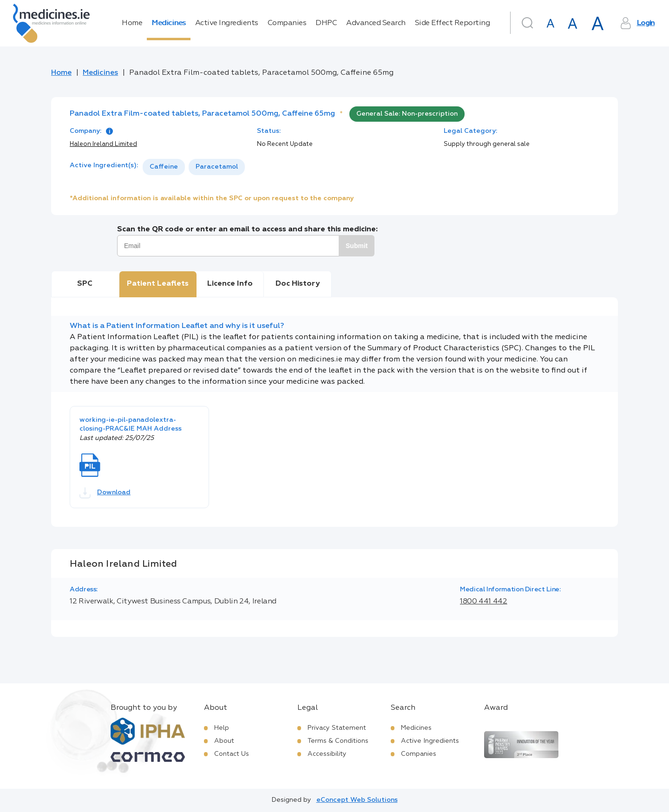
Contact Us (232, 754)
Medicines (169, 23)
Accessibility (327, 754)
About (224, 741)
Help (222, 728)
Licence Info (230, 284)
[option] (164, 167)
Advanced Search (376, 23)
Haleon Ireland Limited (103, 144)
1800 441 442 (484, 602)
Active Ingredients (227, 23)
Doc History (298, 284)
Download (105, 493)
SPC (85, 284)
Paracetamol (217, 167)
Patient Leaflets (158, 284)
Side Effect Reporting (453, 23)
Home (132, 23)
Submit (357, 246)
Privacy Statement (337, 728)
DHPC (326, 23)
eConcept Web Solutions (357, 800)
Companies (287, 23)
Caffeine (164, 167)
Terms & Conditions (338, 741)
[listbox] (194, 167)
